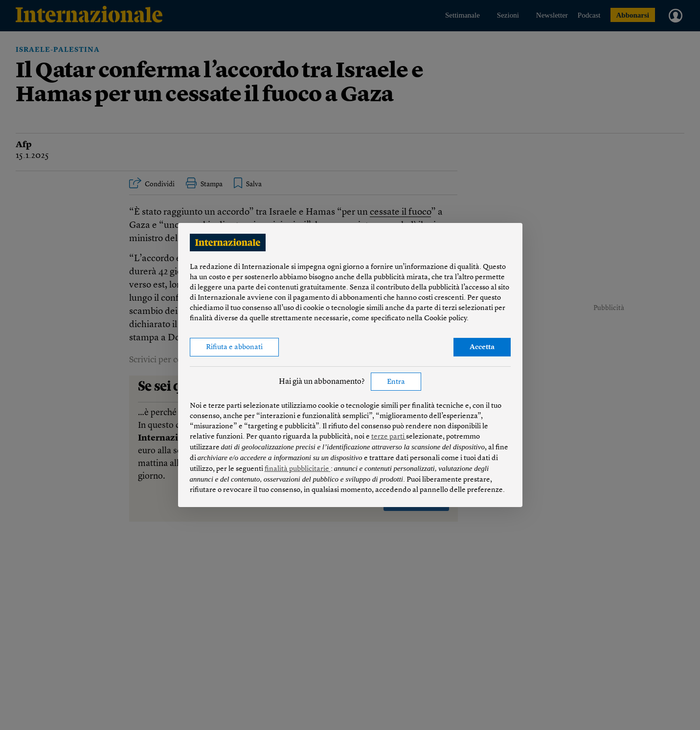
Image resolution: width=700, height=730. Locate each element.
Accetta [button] (482, 347)
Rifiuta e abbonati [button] (234, 347)
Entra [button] (396, 382)
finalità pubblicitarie (298, 469)
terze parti (389, 437)
